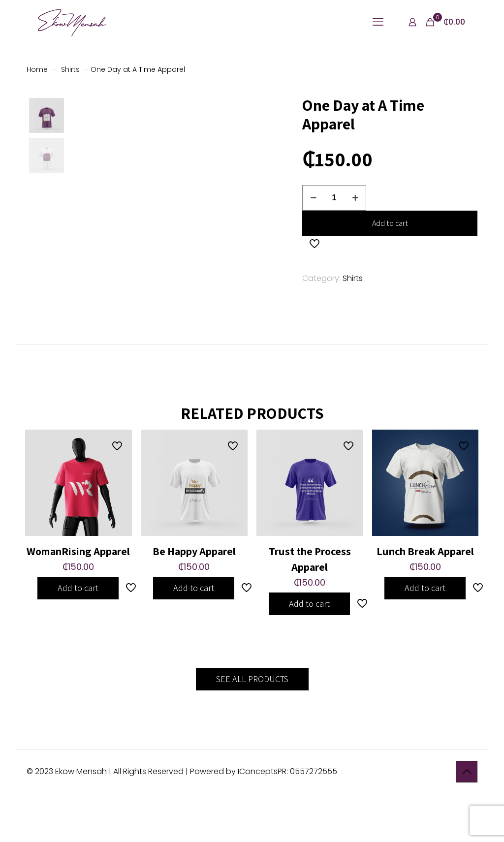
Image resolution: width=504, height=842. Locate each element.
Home (37, 69)
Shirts (70, 69)
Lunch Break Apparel (425, 598)
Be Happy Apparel (194, 598)
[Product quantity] (334, 198)
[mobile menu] (378, 22)
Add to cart (390, 223)
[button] (229, 113)
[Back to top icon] (467, 819)
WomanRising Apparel (78, 598)
